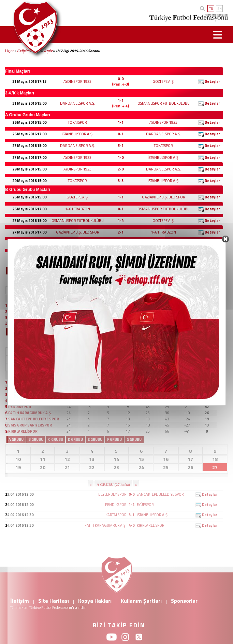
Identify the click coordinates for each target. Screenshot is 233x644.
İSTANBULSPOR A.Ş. (78, 134)
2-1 (121, 232)
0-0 (121, 79)
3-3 (121, 181)
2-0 (121, 169)
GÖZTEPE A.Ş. (164, 81)
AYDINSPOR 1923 (77, 81)
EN (220, 9)
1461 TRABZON (78, 209)
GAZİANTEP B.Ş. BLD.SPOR (164, 197)
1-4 (121, 221)
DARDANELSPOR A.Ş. (78, 103)
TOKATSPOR (77, 122)
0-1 (121, 134)
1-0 (121, 158)
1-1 (121, 101)
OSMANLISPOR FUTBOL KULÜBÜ (164, 103)
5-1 (121, 146)
